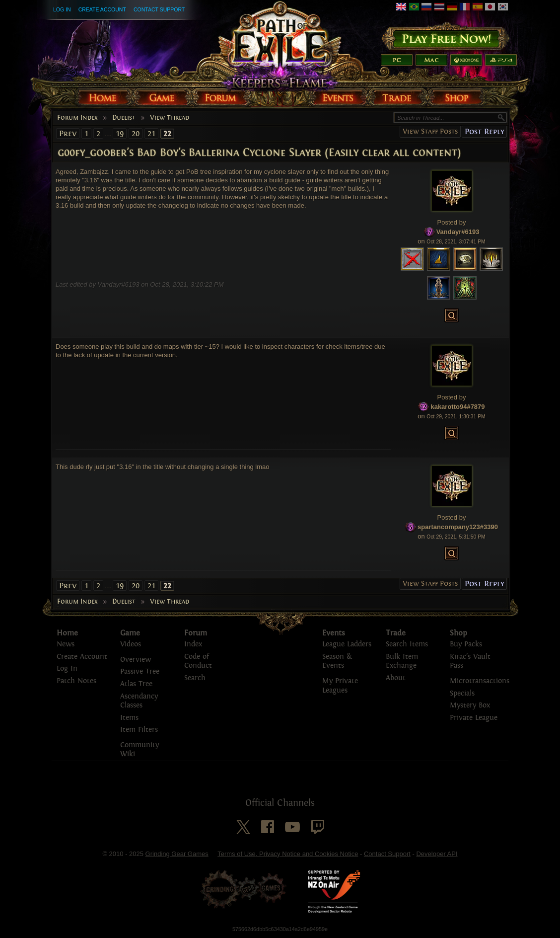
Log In (62, 9)
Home (67, 633)
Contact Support (159, 9)
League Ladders (347, 644)
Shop (458, 633)
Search (195, 678)
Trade (396, 633)
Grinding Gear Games (177, 854)
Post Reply (484, 131)
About (396, 678)
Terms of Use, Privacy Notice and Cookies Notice (288, 854)
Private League (474, 718)
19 (120, 133)
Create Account (102, 9)
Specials (462, 693)
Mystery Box (470, 705)
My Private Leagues (340, 686)
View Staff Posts (430, 131)
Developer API (437, 854)
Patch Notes (76, 681)
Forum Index (77, 118)
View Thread (170, 118)
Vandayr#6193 (458, 232)
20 (136, 133)
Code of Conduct (198, 661)
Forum (196, 633)
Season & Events (337, 661)
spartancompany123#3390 (458, 527)
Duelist (124, 118)
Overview (136, 660)
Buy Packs (466, 644)
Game (130, 633)
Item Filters (139, 730)
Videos (131, 644)
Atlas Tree (136, 684)
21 (151, 133)
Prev (68, 133)
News (66, 644)
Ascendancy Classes (139, 701)
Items (129, 718)
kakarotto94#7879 (457, 407)
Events (334, 633)
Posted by (452, 222)
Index (193, 644)
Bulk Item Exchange (402, 661)
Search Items (407, 644)
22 (167, 134)
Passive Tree (140, 671)
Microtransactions (480, 681)
